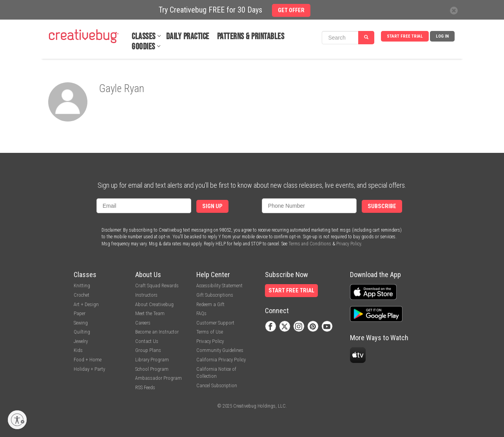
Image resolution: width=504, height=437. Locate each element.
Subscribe (382, 206)
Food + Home (88, 360)
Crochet (82, 295)
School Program (152, 369)
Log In (442, 36)
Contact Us (147, 341)
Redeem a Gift (210, 304)
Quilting (82, 332)
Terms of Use (210, 332)
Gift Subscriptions (215, 295)
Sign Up (212, 206)
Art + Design (86, 304)
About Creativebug (154, 304)
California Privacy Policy (221, 360)
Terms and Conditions (310, 244)
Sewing (81, 323)
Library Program (152, 360)
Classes (144, 37)
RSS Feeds (145, 387)
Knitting (82, 286)
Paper (80, 313)
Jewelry (81, 341)
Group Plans (148, 350)
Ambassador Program (159, 378)
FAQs (201, 313)
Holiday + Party (89, 369)
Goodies (143, 47)
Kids (78, 350)
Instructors (146, 295)
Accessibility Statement (219, 286)
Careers (143, 323)
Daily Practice (188, 37)
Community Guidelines (220, 350)
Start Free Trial (405, 36)
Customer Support (215, 323)
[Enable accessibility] (17, 420)
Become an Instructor (157, 332)
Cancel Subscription (217, 385)
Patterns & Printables (251, 37)
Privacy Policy (349, 244)
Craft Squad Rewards (157, 286)
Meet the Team (150, 313)
